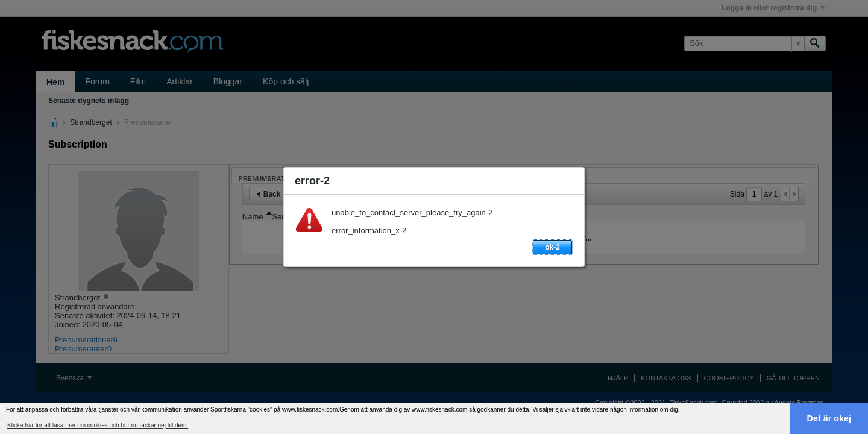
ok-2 (552, 247)
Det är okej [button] (829, 418)
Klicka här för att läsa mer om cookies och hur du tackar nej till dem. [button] (98, 425)
